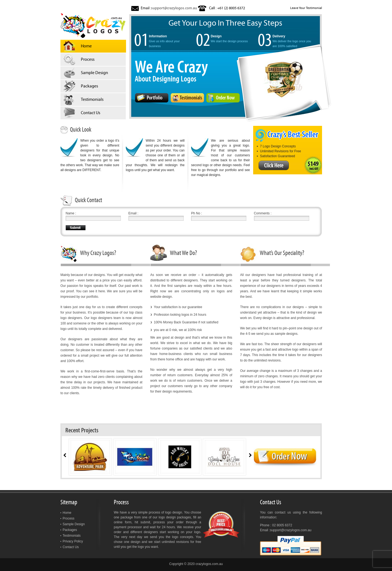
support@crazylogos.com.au (174, 8)
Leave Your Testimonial (306, 8)
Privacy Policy (73, 541)
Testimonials (72, 536)
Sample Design (74, 524)
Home (67, 513)
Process (68, 518)
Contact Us (71, 547)
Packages (70, 530)
